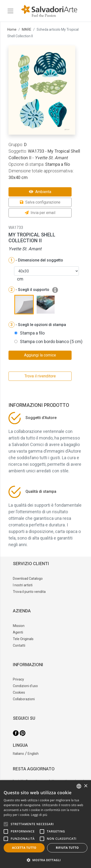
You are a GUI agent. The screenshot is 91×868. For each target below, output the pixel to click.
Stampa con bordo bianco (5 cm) (51, 341)
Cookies (19, 692)
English (33, 754)
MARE (27, 29)
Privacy (18, 679)
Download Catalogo (28, 579)
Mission (19, 626)
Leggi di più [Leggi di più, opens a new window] (39, 815)
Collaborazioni (24, 699)
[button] (45, 860)
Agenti (18, 632)
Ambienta (40, 192)
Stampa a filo (32, 333)
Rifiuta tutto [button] (67, 848)
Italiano (18, 754)
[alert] (45, 824)
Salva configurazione (40, 202)
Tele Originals (23, 639)
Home (12, 29)
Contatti (19, 645)
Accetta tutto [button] (24, 848)
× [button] (86, 786)
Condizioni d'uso (25, 686)
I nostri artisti (23, 585)
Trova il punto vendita (29, 592)
